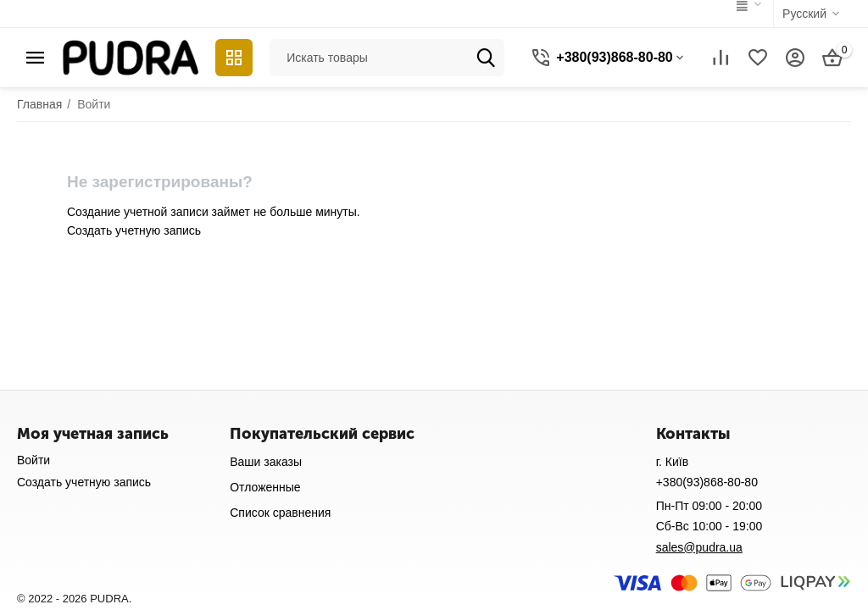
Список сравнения (280, 513)
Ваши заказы (266, 462)
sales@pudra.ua (699, 547)
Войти (33, 460)
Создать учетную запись (134, 230)
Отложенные (265, 487)
